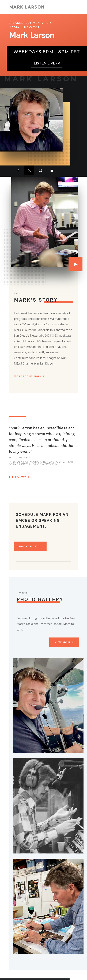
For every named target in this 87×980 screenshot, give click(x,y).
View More (63, 642)
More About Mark (28, 376)
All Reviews (18, 477)
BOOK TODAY (29, 546)
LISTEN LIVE (45, 63)
